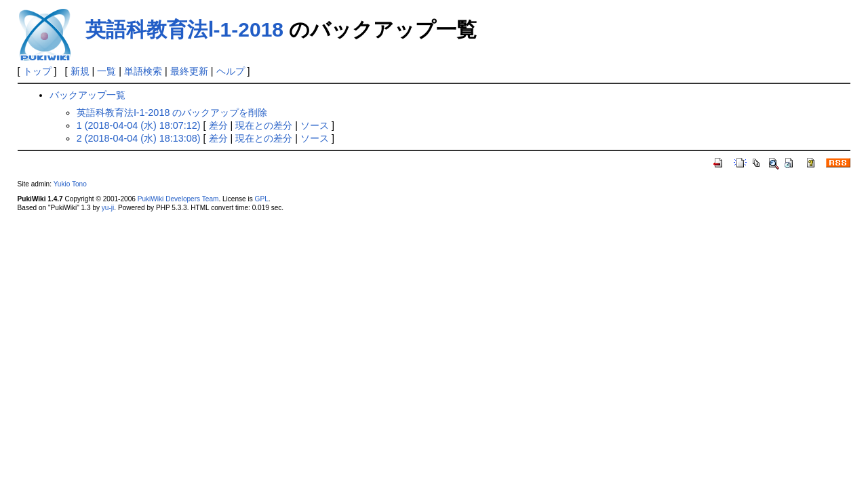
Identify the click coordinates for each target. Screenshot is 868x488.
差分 (218, 125)
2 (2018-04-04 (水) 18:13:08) (139, 138)
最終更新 (189, 71)
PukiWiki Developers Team (178, 199)
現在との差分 (264, 125)
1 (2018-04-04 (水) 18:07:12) (139, 125)
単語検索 (143, 71)
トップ (37, 71)
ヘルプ (231, 71)
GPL (262, 199)
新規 (80, 71)
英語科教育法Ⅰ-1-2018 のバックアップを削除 (172, 113)
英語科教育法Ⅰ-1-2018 (184, 29)
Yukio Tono (70, 184)
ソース (315, 125)
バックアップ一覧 (87, 95)
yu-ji (108, 208)
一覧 (106, 71)
